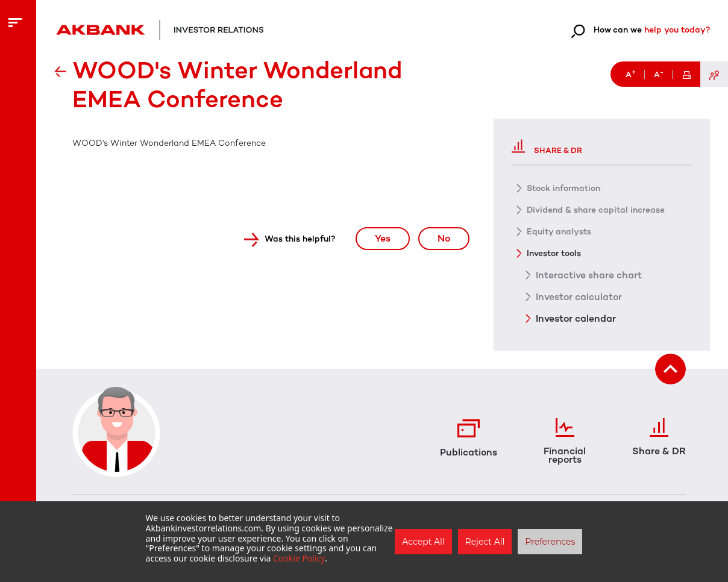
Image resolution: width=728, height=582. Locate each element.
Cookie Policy (299, 558)
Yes (383, 238)
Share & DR (547, 146)
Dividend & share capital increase (596, 210)
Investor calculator (579, 296)
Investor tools (554, 253)
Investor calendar (576, 318)
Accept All (423, 542)
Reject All (485, 542)
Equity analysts (559, 232)
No (444, 238)
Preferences (550, 542)
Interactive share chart (589, 275)
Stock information (563, 188)
